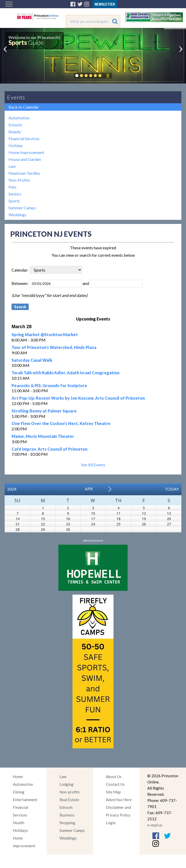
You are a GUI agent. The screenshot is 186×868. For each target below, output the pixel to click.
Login (111, 823)
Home (18, 777)
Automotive (19, 118)
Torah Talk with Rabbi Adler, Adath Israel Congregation (65, 373)
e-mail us (155, 825)
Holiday (15, 145)
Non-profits (70, 792)
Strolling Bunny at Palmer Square (44, 411)
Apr (89, 489)
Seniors (15, 194)
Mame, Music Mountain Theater (43, 436)
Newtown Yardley (24, 173)
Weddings (17, 215)
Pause (108, 76)
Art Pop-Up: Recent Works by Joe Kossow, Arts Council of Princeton (78, 398)
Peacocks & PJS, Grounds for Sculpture (49, 385)
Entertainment (25, 800)
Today (172, 489)
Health (19, 823)
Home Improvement (26, 152)
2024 (12, 489)
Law (12, 166)
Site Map (113, 792)
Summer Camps (22, 208)
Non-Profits (19, 180)
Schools (15, 125)
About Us (114, 777)
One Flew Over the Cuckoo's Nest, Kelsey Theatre (61, 423)
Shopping (67, 823)
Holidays (20, 830)
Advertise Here (119, 800)
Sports (14, 201)
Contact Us (115, 784)
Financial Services (24, 138)
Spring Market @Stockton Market (45, 334)
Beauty (15, 132)
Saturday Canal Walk (32, 360)
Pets (12, 187)
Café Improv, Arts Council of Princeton (49, 449)
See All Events (93, 465)
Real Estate (69, 800)
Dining (19, 792)
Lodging (66, 784)
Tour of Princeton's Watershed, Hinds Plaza (54, 347)
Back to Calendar (24, 107)
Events (16, 97)
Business (67, 815)
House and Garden (25, 159)
